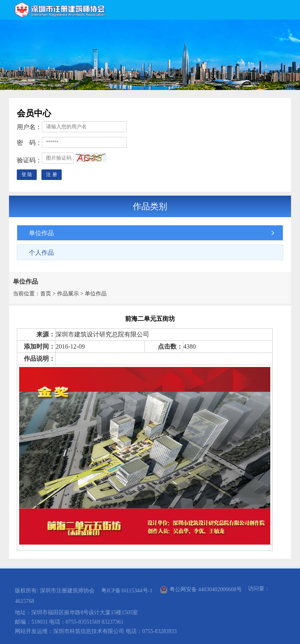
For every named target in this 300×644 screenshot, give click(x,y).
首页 (46, 294)
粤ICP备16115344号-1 (127, 591)
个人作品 (41, 253)
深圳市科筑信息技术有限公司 (89, 631)
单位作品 (41, 233)
